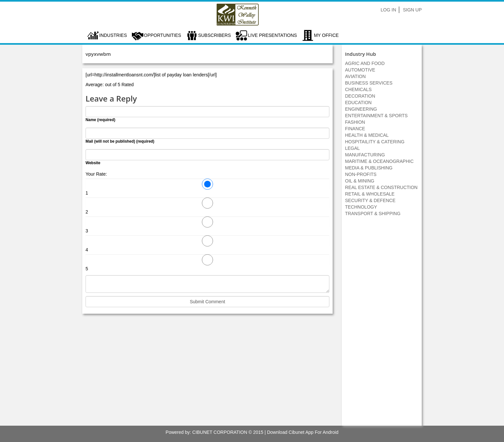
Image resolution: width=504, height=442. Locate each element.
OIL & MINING (360, 181)
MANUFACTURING (365, 155)
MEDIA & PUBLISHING (369, 168)
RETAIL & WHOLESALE (370, 194)
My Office (326, 35)
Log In (388, 10)
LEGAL (352, 148)
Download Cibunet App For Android (303, 432)
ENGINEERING (361, 109)
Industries (113, 35)
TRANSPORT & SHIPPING (373, 213)
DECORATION (360, 96)
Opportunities (163, 35)
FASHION (355, 122)
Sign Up (412, 10)
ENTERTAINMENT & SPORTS (376, 116)
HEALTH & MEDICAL (367, 135)
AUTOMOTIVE (360, 70)
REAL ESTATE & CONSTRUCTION (381, 187)
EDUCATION (358, 103)
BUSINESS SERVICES (369, 83)
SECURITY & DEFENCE (370, 200)
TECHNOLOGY (361, 207)
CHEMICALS (358, 89)
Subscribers (214, 35)
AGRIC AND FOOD (365, 63)
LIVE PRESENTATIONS (272, 35)
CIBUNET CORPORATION (220, 432)
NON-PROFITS (361, 174)
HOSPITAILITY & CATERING (375, 142)
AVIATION (355, 76)
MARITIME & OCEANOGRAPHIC (379, 161)
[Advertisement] (382, 324)
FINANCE (355, 129)
